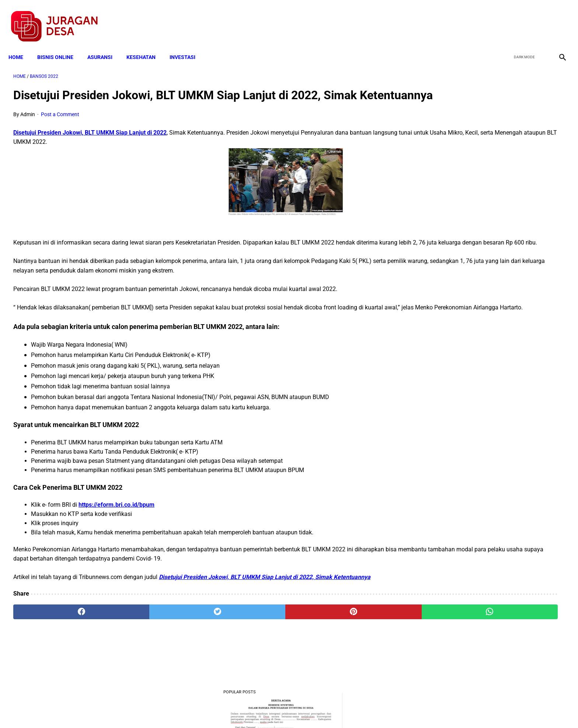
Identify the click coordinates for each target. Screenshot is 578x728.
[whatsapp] (339, 642)
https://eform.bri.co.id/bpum (116, 535)
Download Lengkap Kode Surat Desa (481, 323)
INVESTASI (187, 45)
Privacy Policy (250, 709)
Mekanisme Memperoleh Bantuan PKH (484, 240)
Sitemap (314, 709)
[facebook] (505, 19)
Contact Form (346, 709)
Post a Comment (60, 126)
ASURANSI (105, 45)
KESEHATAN (146, 45)
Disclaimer (285, 709)
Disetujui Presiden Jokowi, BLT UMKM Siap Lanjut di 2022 (90, 144)
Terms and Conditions (202, 709)
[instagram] (557, 19)
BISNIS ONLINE (60, 45)
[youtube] (539, 19)
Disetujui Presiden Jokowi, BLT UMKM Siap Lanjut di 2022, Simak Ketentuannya (265, 607)
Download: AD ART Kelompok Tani (478, 359)
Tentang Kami (385, 709)
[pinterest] (246, 642)
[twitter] (522, 19)
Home (21, 45)
